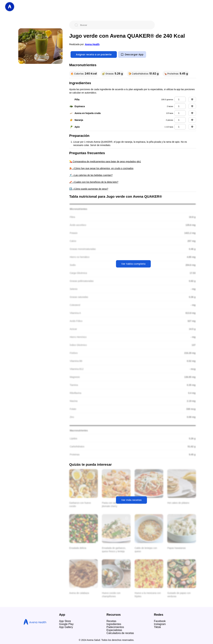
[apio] (180, 127)
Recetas (111, 621)
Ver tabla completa (133, 264)
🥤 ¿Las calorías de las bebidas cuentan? (91, 175)
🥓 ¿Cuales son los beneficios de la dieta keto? (94, 182)
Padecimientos (115, 627)
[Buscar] (115, 25)
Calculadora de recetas (120, 633)
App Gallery (66, 627)
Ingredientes (114, 624)
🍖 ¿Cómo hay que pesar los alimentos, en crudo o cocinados (101, 168)
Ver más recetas (131, 500)
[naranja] (180, 120)
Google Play (66, 624)
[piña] (180, 99)
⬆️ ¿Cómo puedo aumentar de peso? (89, 189)
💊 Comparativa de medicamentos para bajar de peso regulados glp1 (105, 161)
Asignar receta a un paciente (94, 54)
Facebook (160, 621)
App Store (65, 621)
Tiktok (157, 627)
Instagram (160, 624)
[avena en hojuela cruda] (180, 113)
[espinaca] (180, 106)
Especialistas (114, 630)
